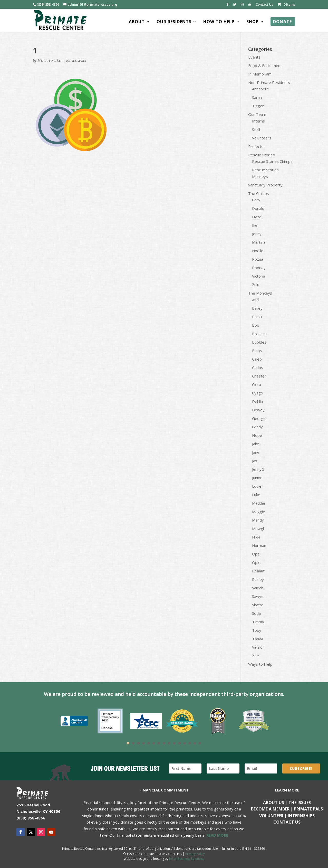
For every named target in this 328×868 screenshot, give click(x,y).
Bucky (257, 351)
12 (185, 743)
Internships (301, 816)
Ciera (257, 384)
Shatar (258, 605)
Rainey (258, 579)
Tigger (258, 106)
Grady (257, 427)
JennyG (258, 469)
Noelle (258, 251)
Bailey (257, 308)
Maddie (259, 503)
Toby (257, 630)
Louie (257, 486)
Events (254, 57)
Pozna (258, 259)
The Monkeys (260, 293)
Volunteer (271, 816)
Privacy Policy (195, 854)
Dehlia (257, 401)
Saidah (258, 588)
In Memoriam (260, 74)
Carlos (258, 367)
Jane (256, 452)
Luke (256, 495)
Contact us (287, 822)
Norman (259, 545)
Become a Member (270, 809)
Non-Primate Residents (269, 82)
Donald (258, 208)
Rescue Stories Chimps (272, 161)
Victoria (259, 276)
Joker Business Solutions (187, 859)
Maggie (259, 512)
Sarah (257, 97)
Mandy (258, 520)
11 (179, 743)
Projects (256, 146)
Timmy (258, 622)
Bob (256, 325)
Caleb (257, 359)
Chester (259, 376)
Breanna (259, 334)
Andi (256, 300)
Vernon (258, 647)
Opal (256, 554)
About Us (274, 803)
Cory (256, 200)
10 (174, 743)
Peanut (258, 571)
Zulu (256, 285)
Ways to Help (260, 664)
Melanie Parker (50, 60)
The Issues (300, 803)
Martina (259, 242)
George (259, 418)
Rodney (259, 268)
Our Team (257, 114)
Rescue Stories (262, 155)
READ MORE (217, 835)
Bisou (257, 317)
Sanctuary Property (265, 185)
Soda (256, 613)
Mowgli (258, 529)
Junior (257, 478)
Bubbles (259, 342)
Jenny (257, 234)
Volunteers (262, 138)
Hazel (257, 217)
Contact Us (264, 5)
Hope (257, 435)
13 (190, 743)
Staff (256, 129)
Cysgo (258, 393)
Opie (256, 562)
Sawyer (259, 596)
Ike (255, 225)
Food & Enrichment (265, 65)
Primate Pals (308, 809)
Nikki (256, 537)
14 (195, 743)
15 (200, 743)
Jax (255, 461)
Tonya (258, 639)
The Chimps (259, 193)
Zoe (255, 656)
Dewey (258, 410)
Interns (258, 121)
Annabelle (261, 89)
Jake (256, 444)
